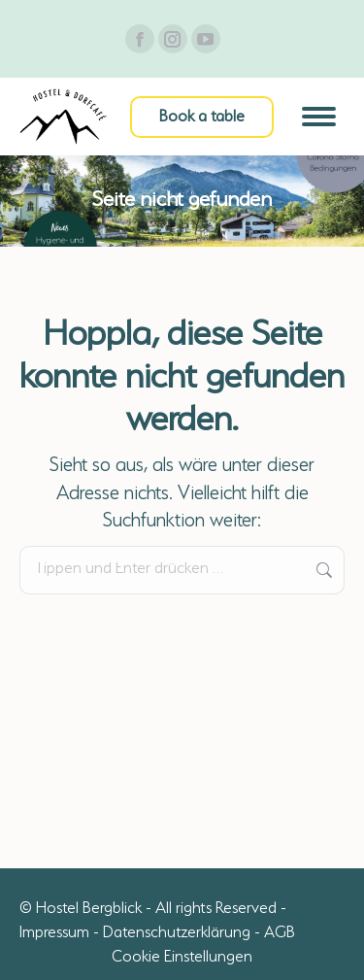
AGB (280, 933)
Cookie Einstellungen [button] (182, 958)
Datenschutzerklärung (177, 933)
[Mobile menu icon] (319, 117)
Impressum (54, 933)
